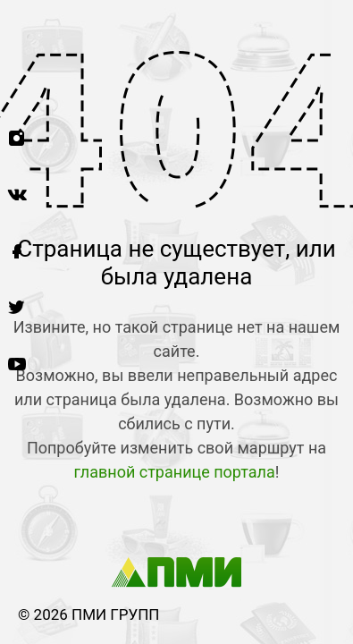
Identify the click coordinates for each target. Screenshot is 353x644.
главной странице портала (175, 472)
